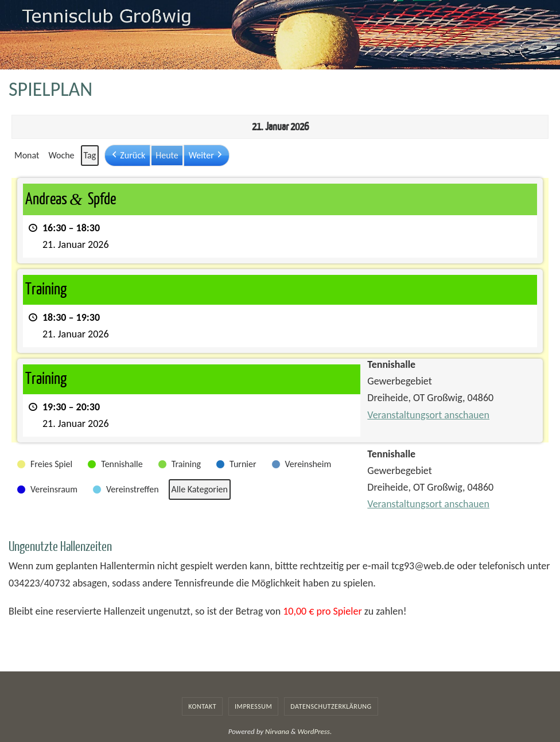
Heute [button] (167, 155)
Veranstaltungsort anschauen (428, 415)
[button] (127, 156)
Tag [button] (90, 155)
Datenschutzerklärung (331, 706)
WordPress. (315, 731)
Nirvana (277, 731)
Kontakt (202, 706)
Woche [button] (61, 155)
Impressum (253, 706)
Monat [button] (27, 155)
